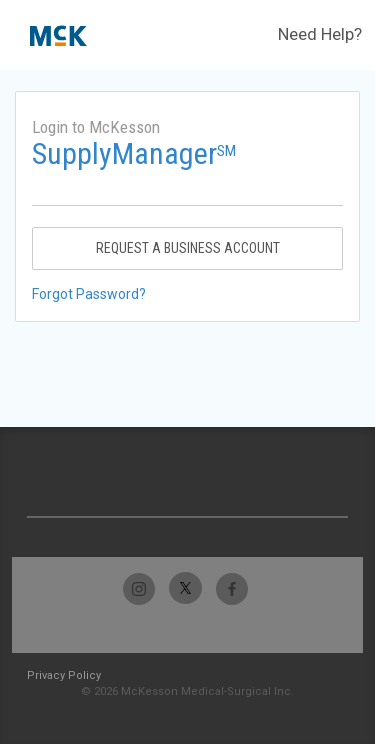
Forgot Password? (89, 294)
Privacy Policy (64, 675)
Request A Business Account (188, 248)
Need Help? (320, 34)
